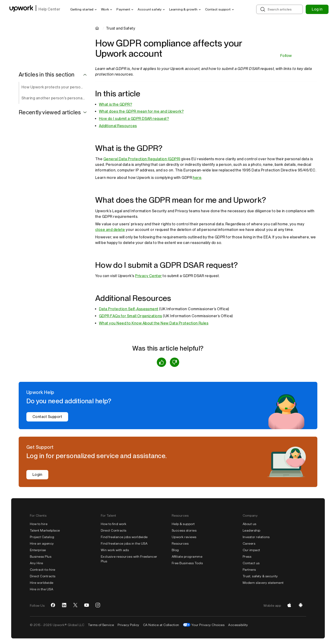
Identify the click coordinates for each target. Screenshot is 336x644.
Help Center (49, 9)
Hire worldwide (42, 583)
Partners (249, 570)
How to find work (114, 524)
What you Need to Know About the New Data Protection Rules (154, 323)
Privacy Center (149, 276)
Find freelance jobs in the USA (124, 543)
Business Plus (41, 557)
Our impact (251, 550)
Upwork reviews (184, 537)
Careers (249, 543)
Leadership (252, 530)
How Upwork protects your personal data (55, 87)
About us (250, 524)
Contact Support (47, 417)
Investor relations (256, 537)
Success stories (184, 530)
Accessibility (238, 625)
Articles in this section (47, 75)
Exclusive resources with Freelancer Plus (129, 559)
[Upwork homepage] (21, 9)
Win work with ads (115, 550)
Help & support (183, 524)
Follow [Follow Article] (286, 56)
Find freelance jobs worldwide (124, 537)
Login (37, 475)
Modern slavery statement (263, 583)
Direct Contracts (43, 576)
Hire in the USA (42, 589)
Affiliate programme (187, 557)
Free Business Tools (187, 563)
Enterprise (38, 550)
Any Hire (37, 563)
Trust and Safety (121, 28)
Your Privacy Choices (208, 625)
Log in (317, 9)
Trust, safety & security (260, 576)
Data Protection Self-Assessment (129, 309)
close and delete (110, 230)
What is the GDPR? (115, 104)
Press (247, 557)
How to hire (39, 524)
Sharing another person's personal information (55, 98)
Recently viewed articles (50, 112)
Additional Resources (118, 126)
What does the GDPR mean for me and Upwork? (141, 111)
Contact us (251, 563)
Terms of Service (101, 625)
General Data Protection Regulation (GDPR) (142, 159)
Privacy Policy (128, 625)
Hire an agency (42, 543)
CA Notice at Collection (161, 625)
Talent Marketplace (45, 530)
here (197, 178)
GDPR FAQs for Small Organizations (131, 316)
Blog (175, 550)
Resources (180, 543)
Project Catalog (42, 537)
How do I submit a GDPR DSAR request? (134, 119)
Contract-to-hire (43, 570)
